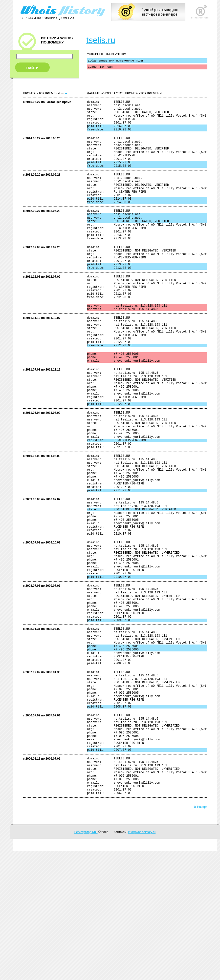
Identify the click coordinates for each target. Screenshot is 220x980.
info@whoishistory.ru (142, 961)
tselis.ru (101, 40)
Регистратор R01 (86, 961)
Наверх (200, 936)
